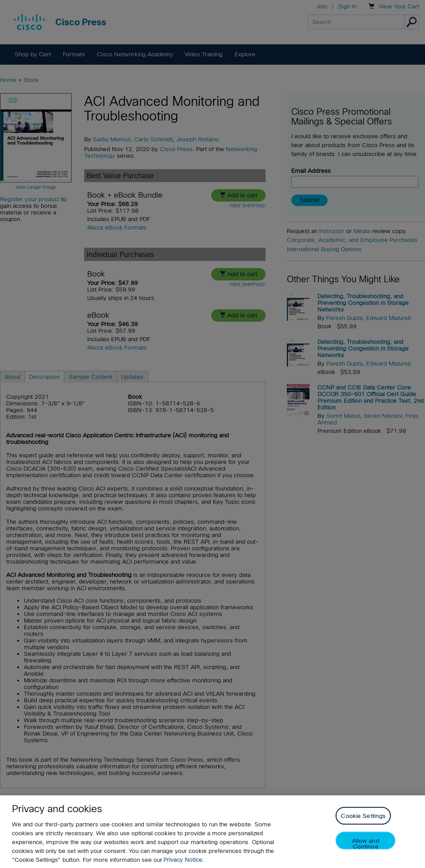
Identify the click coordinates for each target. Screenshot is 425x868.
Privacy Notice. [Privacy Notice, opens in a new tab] (184, 860)
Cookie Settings (363, 816)
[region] (212, 832)
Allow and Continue (366, 843)
